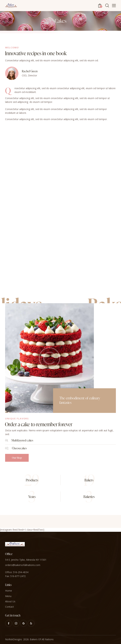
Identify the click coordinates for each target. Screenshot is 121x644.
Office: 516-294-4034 (17, 572)
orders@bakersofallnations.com (23, 565)
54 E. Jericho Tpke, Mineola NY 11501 (26, 560)
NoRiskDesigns (13, 639)
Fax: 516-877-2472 (15, 576)
